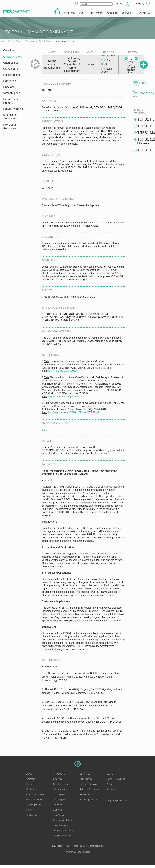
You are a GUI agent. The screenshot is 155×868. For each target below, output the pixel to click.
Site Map (111, 789)
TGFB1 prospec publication (62, 371)
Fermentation (86, 794)
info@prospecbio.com (117, 800)
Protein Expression (89, 784)
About (30, 774)
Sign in (121, 4)
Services (85, 774)
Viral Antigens (12, 93)
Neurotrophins (12, 75)
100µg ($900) (107, 70)
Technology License (89, 800)
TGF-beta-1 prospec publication (65, 397)
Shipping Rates (34, 805)
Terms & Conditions (116, 779)
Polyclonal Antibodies (10, 126)
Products (59, 774)
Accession (146, 93)
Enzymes (9, 87)
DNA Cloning (86, 779)
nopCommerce (83, 852)
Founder (30, 784)
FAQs (29, 810)
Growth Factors (13, 57)
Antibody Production (89, 789)
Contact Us (32, 815)
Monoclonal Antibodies (10, 117)
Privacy (110, 784)
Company (31, 779)
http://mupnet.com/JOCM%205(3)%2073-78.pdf (74, 412)
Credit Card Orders (35, 794)
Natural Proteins (13, 109)
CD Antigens (11, 69)
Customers (32, 789)
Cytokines (9, 51)
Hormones (10, 81)
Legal (110, 774)
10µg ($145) (106, 62)
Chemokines (11, 63)
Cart (140, 4)
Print (144, 83)
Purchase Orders (35, 800)
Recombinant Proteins (11, 101)
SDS (44, 430)
